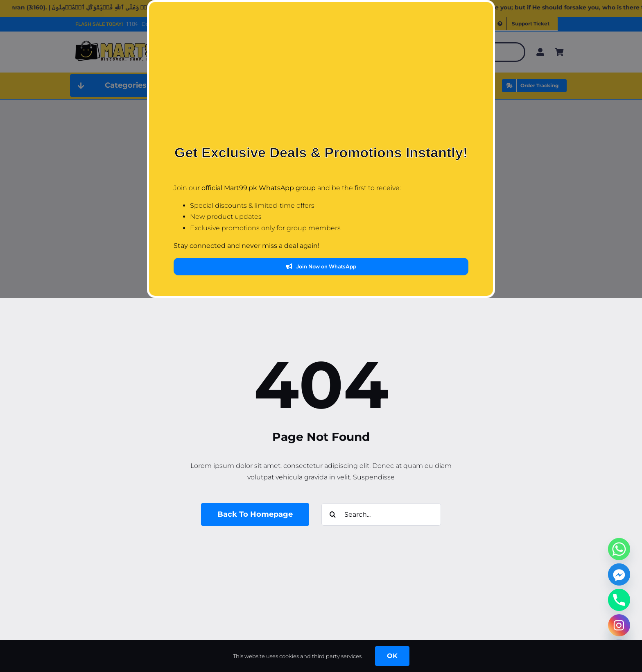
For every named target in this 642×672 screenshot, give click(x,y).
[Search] (333, 514)
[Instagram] (619, 625)
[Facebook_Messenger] (619, 574)
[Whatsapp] (619, 549)
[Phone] (619, 600)
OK (392, 656)
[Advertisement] (321, 80)
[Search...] (381, 514)
